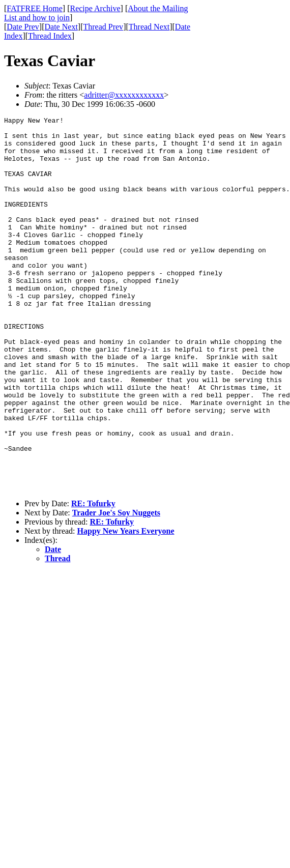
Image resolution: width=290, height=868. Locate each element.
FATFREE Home (34, 8)
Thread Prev (103, 27)
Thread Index (50, 36)
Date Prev (23, 27)
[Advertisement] (244, 158)
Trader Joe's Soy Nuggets (116, 587)
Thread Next (149, 27)
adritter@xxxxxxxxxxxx (124, 95)
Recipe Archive (95, 8)
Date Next (61, 27)
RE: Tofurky (93, 578)
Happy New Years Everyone (126, 606)
